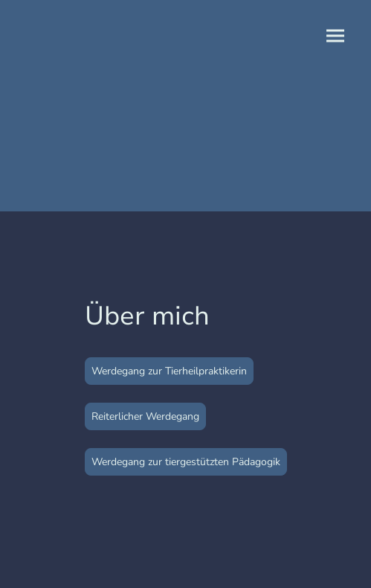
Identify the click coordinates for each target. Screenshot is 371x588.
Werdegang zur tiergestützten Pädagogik (186, 462)
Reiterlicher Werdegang (145, 416)
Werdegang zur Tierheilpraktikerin (169, 371)
